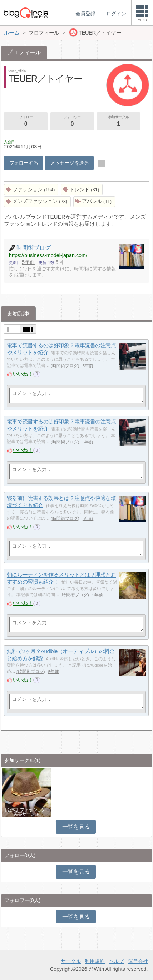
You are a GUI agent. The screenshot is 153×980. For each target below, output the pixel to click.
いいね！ (23, 374)
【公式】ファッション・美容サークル (26, 812)
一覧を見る (76, 827)
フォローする (24, 163)
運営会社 (138, 961)
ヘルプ (116, 961)
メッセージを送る (70, 163)
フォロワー (72, 121)
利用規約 (95, 961)
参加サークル (119, 121)
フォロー (26, 121)
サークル (71, 961)
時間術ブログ (65, 366)
